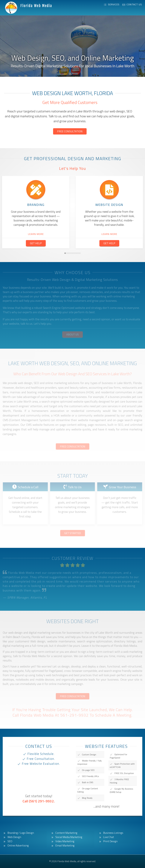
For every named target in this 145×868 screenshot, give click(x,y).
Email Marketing (63, 845)
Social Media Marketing (66, 837)
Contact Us (132, 4)
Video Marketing (62, 841)
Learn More (36, 234)
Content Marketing (64, 833)
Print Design (108, 841)
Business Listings (111, 833)
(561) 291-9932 (41, 801)
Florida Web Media (36, 6)
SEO (7, 841)
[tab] (65, 253)
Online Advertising (16, 845)
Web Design (12, 837)
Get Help (36, 243)
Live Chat (106, 837)
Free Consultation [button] (70, 131)
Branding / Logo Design (18, 833)
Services (112, 4)
